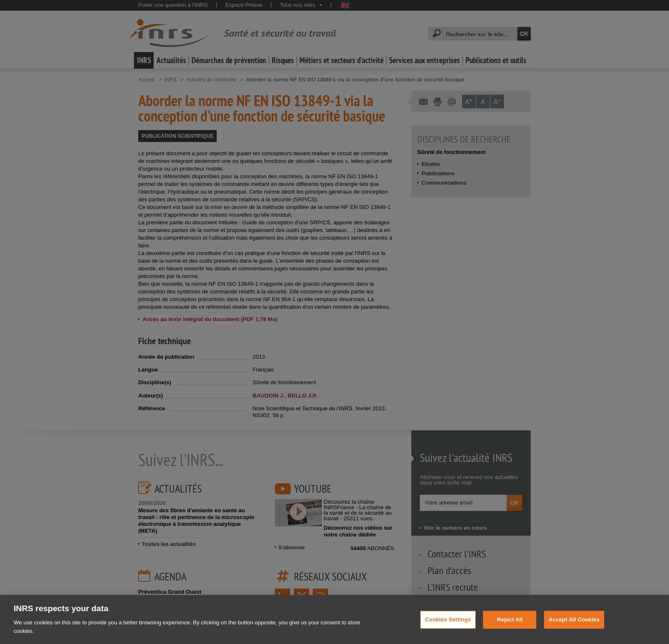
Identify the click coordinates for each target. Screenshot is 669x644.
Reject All (510, 628)
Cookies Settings (448, 628)
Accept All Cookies (574, 628)
